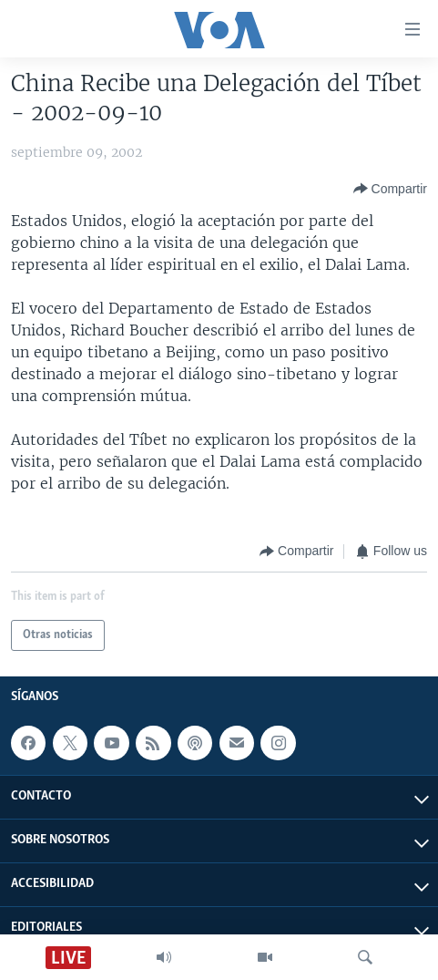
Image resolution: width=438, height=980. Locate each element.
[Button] (390, 189)
